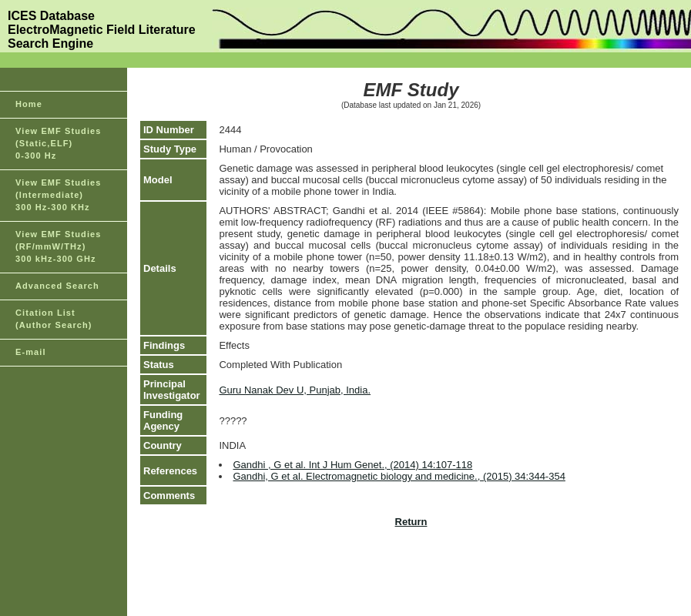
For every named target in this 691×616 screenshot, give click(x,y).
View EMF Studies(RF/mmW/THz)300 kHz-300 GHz (59, 246)
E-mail (31, 352)
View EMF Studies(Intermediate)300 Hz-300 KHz (59, 195)
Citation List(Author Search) (54, 319)
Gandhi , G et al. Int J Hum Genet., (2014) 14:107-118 (352, 465)
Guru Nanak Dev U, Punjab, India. (295, 390)
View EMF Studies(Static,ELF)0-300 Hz (59, 143)
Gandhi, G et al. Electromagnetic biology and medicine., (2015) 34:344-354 (399, 476)
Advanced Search (57, 286)
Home (29, 104)
